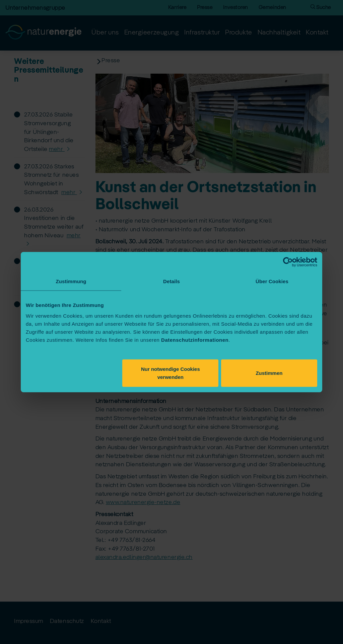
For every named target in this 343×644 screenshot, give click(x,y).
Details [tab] (171, 281)
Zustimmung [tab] (71, 281)
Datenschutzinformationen (195, 340)
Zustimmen (269, 373)
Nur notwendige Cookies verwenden (170, 373)
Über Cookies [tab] (272, 281)
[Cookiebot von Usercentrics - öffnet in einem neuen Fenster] (288, 262)
